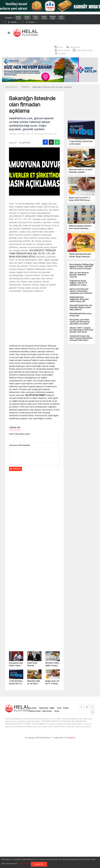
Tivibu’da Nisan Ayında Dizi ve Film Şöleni (16, 684)
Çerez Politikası (24, 863)
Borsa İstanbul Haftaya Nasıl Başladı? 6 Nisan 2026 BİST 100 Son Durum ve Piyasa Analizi (82, 268)
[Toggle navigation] (9, 34)
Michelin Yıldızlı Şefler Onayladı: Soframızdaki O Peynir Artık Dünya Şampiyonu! (52, 666)
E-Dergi (66, 710)
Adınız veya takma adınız (20, 436)
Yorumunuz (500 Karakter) (20, 447)
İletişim (52, 710)
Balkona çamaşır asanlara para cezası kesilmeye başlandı (80, 229)
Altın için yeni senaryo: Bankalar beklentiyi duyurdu (79, 277)
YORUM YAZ (15, 471)
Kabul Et (39, 864)
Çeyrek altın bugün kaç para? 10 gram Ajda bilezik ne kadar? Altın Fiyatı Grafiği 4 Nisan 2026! (81, 340)
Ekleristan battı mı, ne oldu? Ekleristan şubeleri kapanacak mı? (34, 684)
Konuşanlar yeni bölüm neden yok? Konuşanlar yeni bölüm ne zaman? (16, 666)
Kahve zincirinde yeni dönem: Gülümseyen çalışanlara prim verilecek (81, 293)
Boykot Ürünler (35, 713)
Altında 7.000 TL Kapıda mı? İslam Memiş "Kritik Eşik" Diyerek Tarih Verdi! (82, 332)
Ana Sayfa (32, 710)
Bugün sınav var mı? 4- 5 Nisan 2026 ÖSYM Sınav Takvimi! (52, 684)
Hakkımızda (44, 710)
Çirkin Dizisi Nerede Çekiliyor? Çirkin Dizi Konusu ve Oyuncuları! (34, 666)
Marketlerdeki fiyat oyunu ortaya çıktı (81, 316)
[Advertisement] (34, 320)
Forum (59, 710)
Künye (57, 713)
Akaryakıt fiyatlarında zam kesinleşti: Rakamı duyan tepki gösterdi (81, 309)
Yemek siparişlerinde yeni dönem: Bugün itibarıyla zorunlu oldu (80, 257)
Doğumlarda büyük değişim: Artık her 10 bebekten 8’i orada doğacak (78, 285)
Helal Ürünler (47, 713)
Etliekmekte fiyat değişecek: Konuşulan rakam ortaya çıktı (79, 301)
